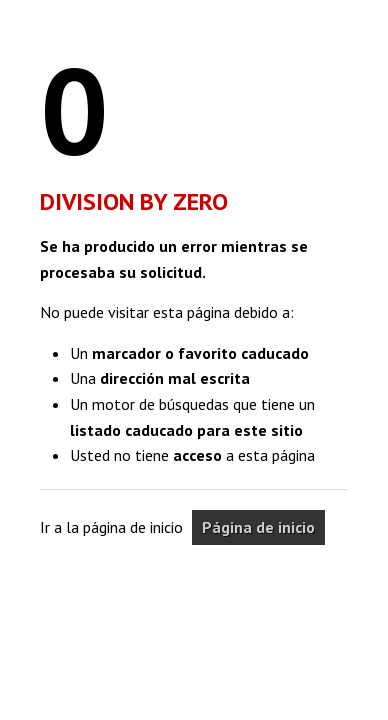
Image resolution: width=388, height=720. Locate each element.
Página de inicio (258, 527)
